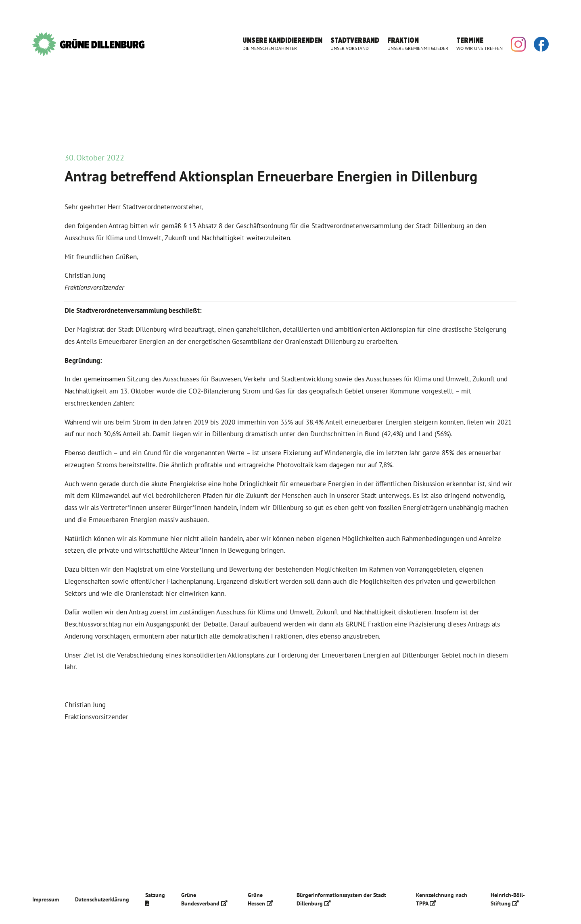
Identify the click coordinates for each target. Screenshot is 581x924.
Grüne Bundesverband (204, 899)
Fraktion (418, 44)
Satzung (155, 899)
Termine (480, 44)
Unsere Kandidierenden (282, 44)
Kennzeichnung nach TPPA (442, 899)
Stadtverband (355, 44)
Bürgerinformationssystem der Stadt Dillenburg (341, 899)
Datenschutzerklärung (102, 899)
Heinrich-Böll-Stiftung (508, 899)
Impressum (46, 899)
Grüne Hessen (260, 899)
